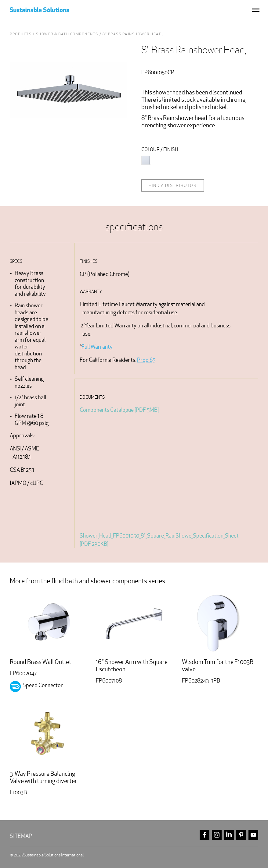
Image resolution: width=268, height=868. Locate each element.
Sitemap (21, 836)
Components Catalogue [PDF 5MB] (119, 410)
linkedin (229, 835)
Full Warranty (97, 347)
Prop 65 (146, 360)
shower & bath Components (67, 34)
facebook (205, 835)
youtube (253, 835)
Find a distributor (173, 185)
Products (21, 34)
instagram (217, 835)
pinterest (241, 835)
